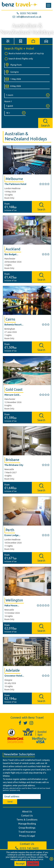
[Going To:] (27, 72)
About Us (27, 812)
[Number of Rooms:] (27, 96)
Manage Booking (27, 824)
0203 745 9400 (27, 13)
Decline (33, 863)
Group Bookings (27, 828)
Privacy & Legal (27, 836)
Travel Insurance (27, 832)
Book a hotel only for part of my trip (24, 54)
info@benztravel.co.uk (27, 17)
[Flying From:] (27, 65)
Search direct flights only (19, 59)
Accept (20, 863)
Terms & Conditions (27, 820)
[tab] (8, 41)
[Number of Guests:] (27, 106)
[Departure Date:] (27, 79)
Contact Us (27, 816)
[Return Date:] (27, 87)
